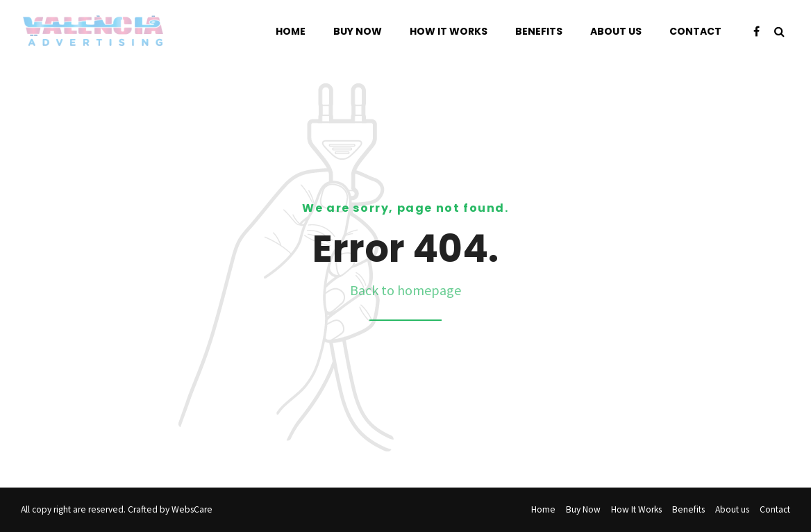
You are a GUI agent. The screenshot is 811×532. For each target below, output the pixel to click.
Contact (695, 31)
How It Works (449, 31)
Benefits (539, 31)
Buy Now (358, 31)
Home (291, 31)
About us (616, 31)
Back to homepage (405, 290)
